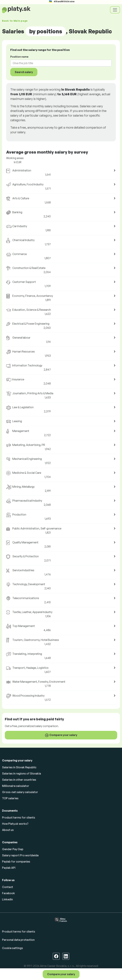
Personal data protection (18, 940)
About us (8, 830)
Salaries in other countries (19, 780)
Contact (8, 887)
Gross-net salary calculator (20, 792)
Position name (19, 57)
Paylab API (9, 868)
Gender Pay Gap (13, 849)
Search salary (24, 72)
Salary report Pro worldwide (20, 855)
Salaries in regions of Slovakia (22, 773)
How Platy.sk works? (15, 824)
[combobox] (59, 63)
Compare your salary (61, 974)
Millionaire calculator (16, 786)
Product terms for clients (19, 817)
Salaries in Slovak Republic (19, 767)
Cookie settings (13, 948)
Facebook (8, 893)
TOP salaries (10, 798)
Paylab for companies (16, 862)
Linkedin (7, 899)
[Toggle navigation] (115, 10)
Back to (15, 21)
